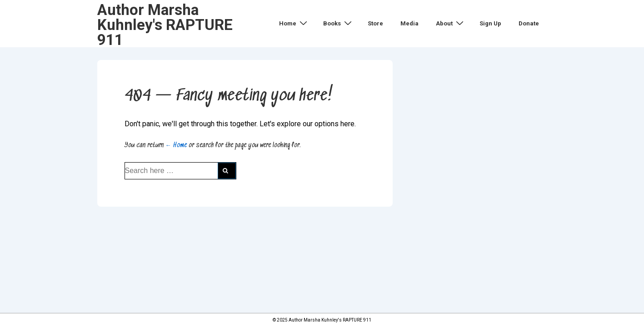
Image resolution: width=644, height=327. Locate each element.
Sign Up (490, 23)
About (451, 23)
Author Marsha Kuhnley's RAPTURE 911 (165, 25)
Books (339, 23)
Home (294, 23)
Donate (529, 23)
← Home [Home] (176, 145)
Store (375, 23)
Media (409, 23)
